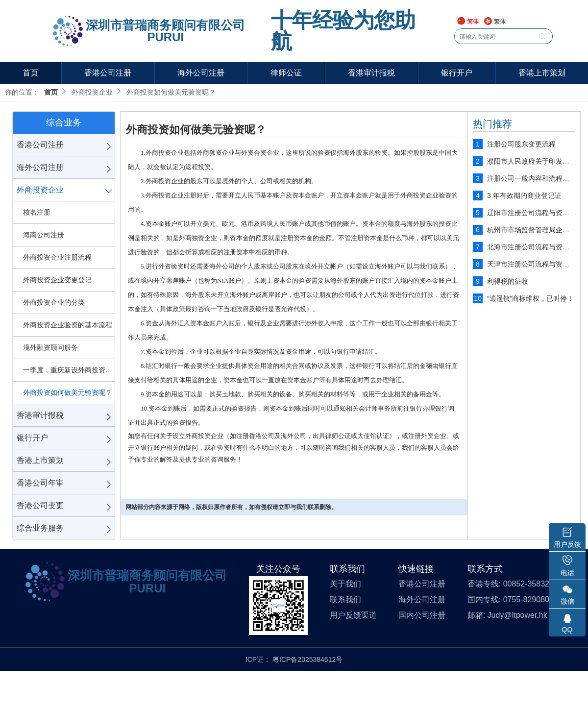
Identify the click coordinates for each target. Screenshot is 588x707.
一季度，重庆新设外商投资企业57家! (69, 370)
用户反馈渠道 (353, 615)
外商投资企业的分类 (54, 302)
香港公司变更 (40, 505)
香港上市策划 (542, 73)
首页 (30, 73)
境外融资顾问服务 (50, 347)
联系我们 (345, 599)
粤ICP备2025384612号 (307, 659)
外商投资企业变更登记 (57, 280)
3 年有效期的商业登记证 (524, 195)
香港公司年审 (40, 483)
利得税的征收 (508, 281)
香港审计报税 (371, 73)
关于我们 (345, 584)
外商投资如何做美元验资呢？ (68, 392)
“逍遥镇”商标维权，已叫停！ (530, 298)
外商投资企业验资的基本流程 (68, 325)
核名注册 (37, 212)
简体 (468, 22)
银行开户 (457, 73)
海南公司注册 (44, 235)
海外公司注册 (201, 73)
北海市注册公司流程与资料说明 (535, 247)
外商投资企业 (40, 190)
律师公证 (286, 73)
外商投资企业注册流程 (57, 257)
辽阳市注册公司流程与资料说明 (535, 213)
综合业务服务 (40, 528)
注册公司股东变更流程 (521, 144)
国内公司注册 (422, 615)
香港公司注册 (108, 73)
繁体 (495, 22)
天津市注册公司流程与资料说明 (535, 264)
